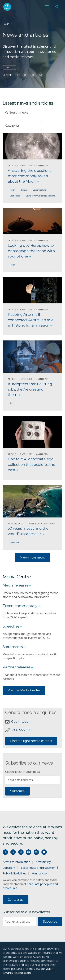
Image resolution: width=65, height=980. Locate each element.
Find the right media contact (31, 741)
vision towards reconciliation (28, 971)
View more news (32, 557)
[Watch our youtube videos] (44, 852)
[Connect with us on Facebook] (5, 852)
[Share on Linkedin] (33, 75)
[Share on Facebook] (17, 75)
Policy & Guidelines (14, 873)
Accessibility (43, 862)
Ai (11, 403)
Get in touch (21, 722)
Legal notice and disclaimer (38, 868)
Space (24, 190)
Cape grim (15, 542)
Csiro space (15, 196)
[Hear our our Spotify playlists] (29, 852)
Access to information (16, 862)
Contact (9, 68)
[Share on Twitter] (25, 75)
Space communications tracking (41, 196)
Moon (12, 190)
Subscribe (17, 791)
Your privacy (40, 873)
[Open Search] (57, 7)
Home (6, 24)
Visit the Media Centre (24, 690)
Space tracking (39, 190)
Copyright (9, 868)
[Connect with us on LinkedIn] (21, 852)
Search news (17, 113)
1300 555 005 (21, 730)
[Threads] (36, 852)
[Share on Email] (40, 75)
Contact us (16, 900)
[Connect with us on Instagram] (13, 852)
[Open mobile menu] (47, 7)
